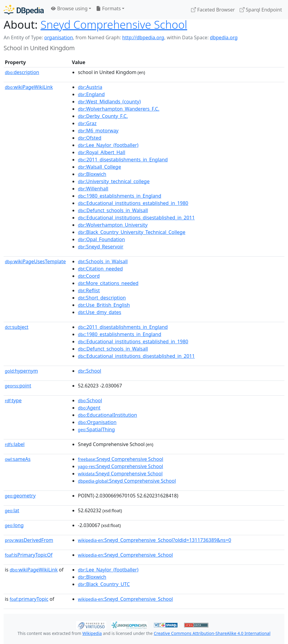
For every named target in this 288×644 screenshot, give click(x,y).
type (13, 400)
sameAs (18, 459)
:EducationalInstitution (107, 415)
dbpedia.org (224, 37)
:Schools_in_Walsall (103, 261)
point (18, 386)
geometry (20, 496)
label (15, 444)
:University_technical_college (114, 181)
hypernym (21, 371)
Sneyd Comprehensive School (114, 24)
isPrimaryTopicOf (29, 555)
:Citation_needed (100, 269)
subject (17, 327)
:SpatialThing (96, 429)
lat (12, 510)
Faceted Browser (213, 10)
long (14, 525)
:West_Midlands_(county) (109, 102)
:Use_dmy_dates (99, 312)
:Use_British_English (104, 305)
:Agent (89, 408)
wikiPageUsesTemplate (35, 261)
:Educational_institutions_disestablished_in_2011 (136, 218)
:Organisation (97, 422)
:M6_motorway (98, 131)
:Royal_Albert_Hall (102, 152)
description (22, 72)
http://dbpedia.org (143, 37)
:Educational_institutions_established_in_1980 (133, 203)
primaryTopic (29, 599)
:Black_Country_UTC (104, 584)
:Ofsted (90, 138)
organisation (58, 37)
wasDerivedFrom (29, 540)
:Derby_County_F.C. (103, 116)
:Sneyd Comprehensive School (121, 459)
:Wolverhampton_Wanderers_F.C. (119, 109)
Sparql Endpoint (261, 10)
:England (91, 94)
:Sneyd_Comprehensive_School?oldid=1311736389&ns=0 (155, 540)
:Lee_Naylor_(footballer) (108, 145)
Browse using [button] (69, 8)
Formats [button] (108, 8)
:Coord (89, 276)
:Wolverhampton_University (113, 225)
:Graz (87, 123)
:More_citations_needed (108, 283)
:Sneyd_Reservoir (101, 247)
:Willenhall (93, 189)
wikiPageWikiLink (29, 87)
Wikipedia (92, 633)
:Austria (90, 87)
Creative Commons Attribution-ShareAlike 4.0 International (212, 633)
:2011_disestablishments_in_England (123, 160)
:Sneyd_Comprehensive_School (125, 555)
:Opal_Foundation (101, 239)
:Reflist (89, 290)
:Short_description (102, 298)
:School (90, 371)
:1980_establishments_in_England (120, 196)
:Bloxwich (92, 174)
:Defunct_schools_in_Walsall (113, 210)
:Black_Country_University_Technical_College (132, 232)
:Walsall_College (99, 167)
